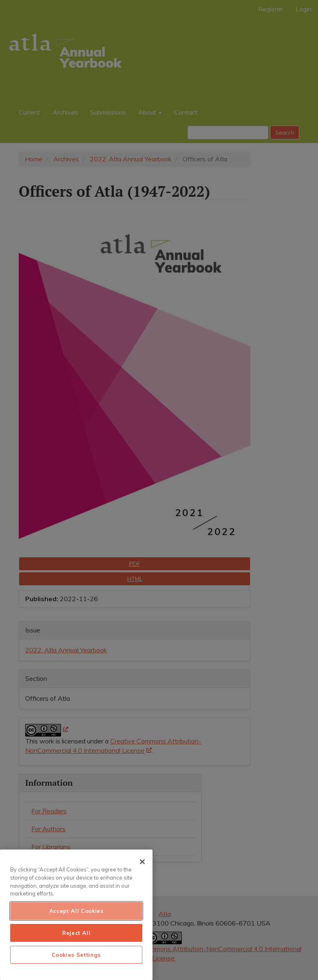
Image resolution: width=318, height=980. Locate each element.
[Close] (142, 862)
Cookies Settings (76, 955)
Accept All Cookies (76, 911)
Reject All (76, 933)
